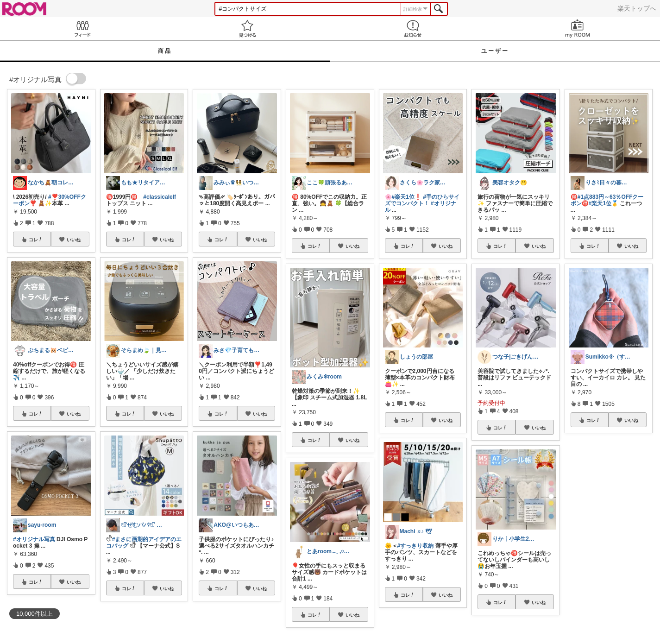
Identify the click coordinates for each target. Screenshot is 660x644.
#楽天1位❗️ (407, 197)
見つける (247, 28)
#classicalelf (160, 197)
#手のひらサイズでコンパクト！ (422, 200)
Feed (82, 28)
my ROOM (578, 28)
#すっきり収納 (416, 546)
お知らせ (413, 28)
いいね (74, 240)
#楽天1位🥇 (603, 203)
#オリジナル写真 (34, 539)
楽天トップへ (637, 8)
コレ (36, 240)
